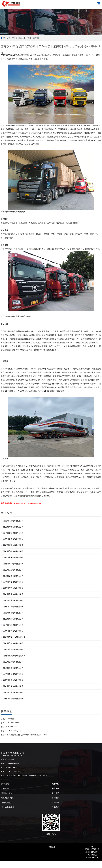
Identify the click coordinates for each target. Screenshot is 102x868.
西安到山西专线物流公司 (13, 631)
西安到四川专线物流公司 (13, 686)
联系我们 (55, 807)
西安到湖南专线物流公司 (13, 613)
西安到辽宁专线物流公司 (13, 643)
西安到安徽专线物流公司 (13, 551)
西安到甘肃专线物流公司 (13, 668)
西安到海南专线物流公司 (13, 699)
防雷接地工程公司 (92, 849)
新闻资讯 (55, 803)
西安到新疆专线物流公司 (13, 680)
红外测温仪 (92, 854)
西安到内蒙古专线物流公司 (14, 637)
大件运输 (5, 789)
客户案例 (55, 798)
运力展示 (55, 793)
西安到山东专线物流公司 (13, 557)
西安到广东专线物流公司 (13, 582)
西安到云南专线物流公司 (13, 600)
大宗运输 (5, 784)
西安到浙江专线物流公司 (13, 564)
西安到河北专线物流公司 (13, 625)
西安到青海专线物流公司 (13, 674)
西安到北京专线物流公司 (13, 521)
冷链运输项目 (7, 803)
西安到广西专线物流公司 (13, 588)
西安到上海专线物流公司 (13, 533)
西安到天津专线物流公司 (13, 527)
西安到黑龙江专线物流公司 (14, 656)
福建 (29, 38)
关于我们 (55, 784)
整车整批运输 (7, 793)
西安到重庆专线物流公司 (13, 539)
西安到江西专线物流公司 (13, 607)
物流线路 (22, 38)
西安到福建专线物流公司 (13, 576)
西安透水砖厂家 (92, 857)
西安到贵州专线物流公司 (13, 594)
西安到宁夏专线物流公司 (13, 662)
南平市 (36, 38)
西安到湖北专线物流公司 (13, 619)
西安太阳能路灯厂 (92, 852)
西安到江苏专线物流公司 (13, 570)
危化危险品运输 (8, 807)
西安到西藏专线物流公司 (13, 692)
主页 (14, 38)
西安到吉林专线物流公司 (13, 649)
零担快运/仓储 (7, 798)
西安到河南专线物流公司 (13, 545)
